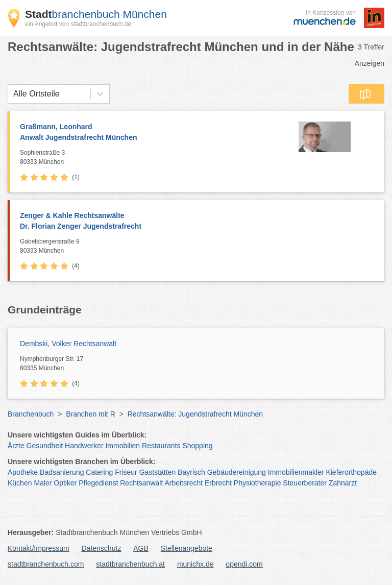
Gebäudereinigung (237, 472)
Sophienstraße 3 (145, 158)
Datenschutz (102, 548)
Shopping (197, 446)
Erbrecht (218, 483)
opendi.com (244, 564)
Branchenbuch (31, 414)
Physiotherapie (258, 483)
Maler (43, 483)
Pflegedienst (98, 483)
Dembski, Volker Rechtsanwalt (68, 344)
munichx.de (195, 564)
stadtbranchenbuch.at (130, 564)
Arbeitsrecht (183, 483)
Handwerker (84, 446)
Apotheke (23, 472)
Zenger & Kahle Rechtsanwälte (197, 222)
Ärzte (16, 446)
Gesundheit (45, 446)
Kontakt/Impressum (39, 548)
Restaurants (161, 446)
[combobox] (13, 94)
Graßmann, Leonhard (145, 133)
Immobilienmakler (296, 472)
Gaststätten (158, 472)
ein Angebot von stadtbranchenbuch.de (78, 24)
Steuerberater (305, 483)
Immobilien (122, 446)
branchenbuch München (96, 14)
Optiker (65, 483)
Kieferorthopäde (351, 472)
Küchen (20, 483)
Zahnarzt (343, 483)
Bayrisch (191, 472)
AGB (141, 548)
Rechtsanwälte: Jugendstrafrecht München (195, 414)
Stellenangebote (187, 548)
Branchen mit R (90, 414)
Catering (99, 472)
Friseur (126, 472)
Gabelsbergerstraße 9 (200, 247)
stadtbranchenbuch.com (46, 564)
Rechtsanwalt (141, 483)
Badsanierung (62, 472)
